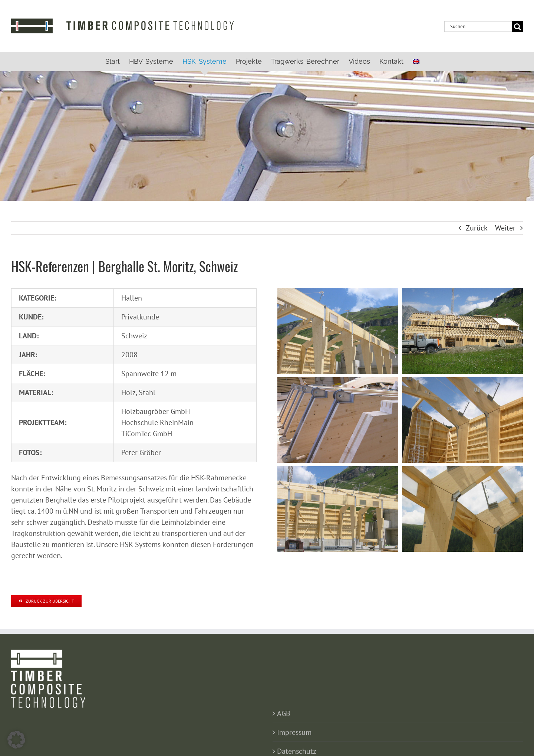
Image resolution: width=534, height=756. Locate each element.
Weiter (505, 228)
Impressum (294, 732)
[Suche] (517, 26)
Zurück (477, 228)
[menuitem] (416, 62)
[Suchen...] (478, 26)
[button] (16, 740)
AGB (284, 713)
